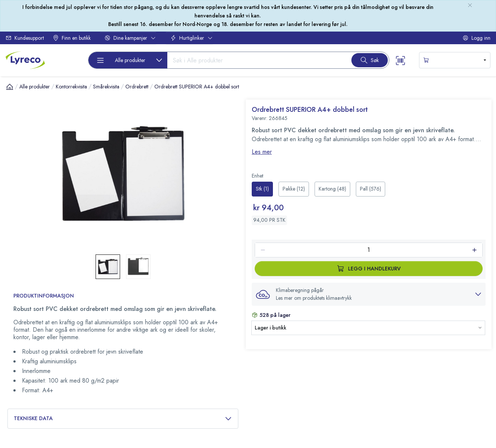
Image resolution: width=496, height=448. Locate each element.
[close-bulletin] (470, 5)
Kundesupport (25, 38)
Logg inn (476, 38)
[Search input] (256, 60)
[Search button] (370, 60)
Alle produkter (35, 87)
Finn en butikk (72, 38)
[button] (369, 294)
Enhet (257, 176)
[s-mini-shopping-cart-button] (455, 60)
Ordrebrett (137, 87)
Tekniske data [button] (123, 418)
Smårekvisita (106, 87)
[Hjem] (10, 87)
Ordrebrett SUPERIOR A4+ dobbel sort (197, 87)
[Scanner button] (400, 60)
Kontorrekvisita (71, 87)
